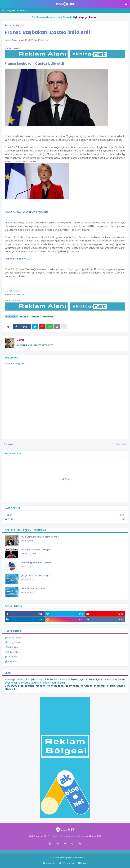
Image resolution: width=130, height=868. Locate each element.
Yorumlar (40, 530)
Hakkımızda (67, 863)
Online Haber (13, 638)
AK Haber (11, 657)
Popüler (10, 530)
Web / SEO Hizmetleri (15, 11)
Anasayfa (49, 863)
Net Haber (11, 647)
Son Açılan (24, 530)
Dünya (21, 25)
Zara (20, 340)
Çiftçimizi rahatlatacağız (35, 575)
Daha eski (121, 444)
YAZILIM (65, 519)
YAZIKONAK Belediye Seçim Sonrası (40, 537)
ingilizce (33, 852)
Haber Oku (12, 652)
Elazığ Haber (13, 642)
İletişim (83, 863)
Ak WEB (65, 479)
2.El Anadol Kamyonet (33, 588)
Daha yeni (9, 444)
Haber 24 (11, 662)
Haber (35, 317)
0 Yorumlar (43, 40)
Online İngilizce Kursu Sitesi (36, 563)
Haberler (48, 317)
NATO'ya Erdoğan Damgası (36, 550)
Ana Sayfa (10, 25)
